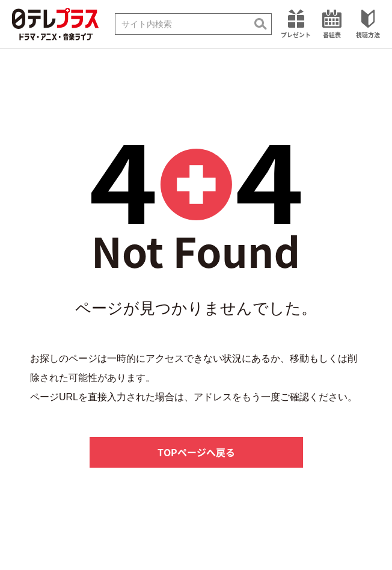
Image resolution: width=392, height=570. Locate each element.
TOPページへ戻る (196, 452)
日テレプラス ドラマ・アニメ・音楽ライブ (55, 24)
